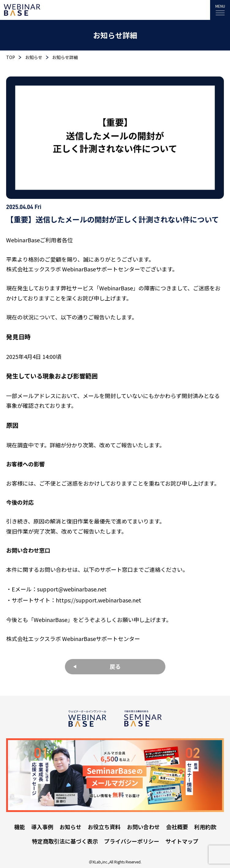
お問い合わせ (143, 827)
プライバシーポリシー (132, 841)
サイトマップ (182, 841)
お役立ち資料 (104, 827)
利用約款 (205, 827)
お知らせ (70, 827)
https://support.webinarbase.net (98, 600)
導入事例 (42, 827)
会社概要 (177, 827)
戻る (115, 666)
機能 (20, 827)
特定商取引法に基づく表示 (65, 841)
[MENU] (220, 10)
